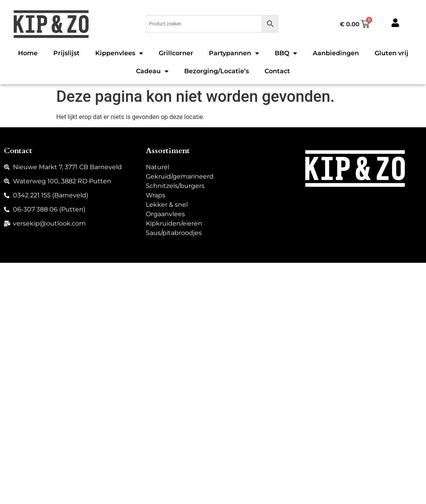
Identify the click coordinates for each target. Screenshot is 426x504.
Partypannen (234, 53)
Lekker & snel (167, 205)
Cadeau (152, 71)
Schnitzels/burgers (175, 186)
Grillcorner (176, 53)
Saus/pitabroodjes (174, 233)
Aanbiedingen (336, 53)
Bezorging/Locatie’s (217, 71)
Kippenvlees (119, 53)
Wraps (156, 195)
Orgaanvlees (165, 214)
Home (28, 53)
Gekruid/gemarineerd (180, 176)
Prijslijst (66, 53)
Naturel (158, 167)
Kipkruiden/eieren (174, 223)
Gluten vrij (392, 53)
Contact (277, 71)
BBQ (286, 53)
